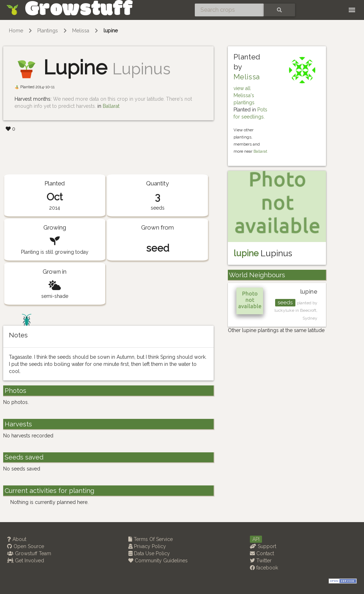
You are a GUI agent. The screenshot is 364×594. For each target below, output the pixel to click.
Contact (262, 553)
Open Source (26, 546)
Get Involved (26, 561)
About (17, 539)
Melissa (81, 31)
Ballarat (111, 106)
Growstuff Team (29, 553)
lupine (111, 31)
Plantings (48, 31)
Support (263, 546)
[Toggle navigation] (352, 10)
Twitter (261, 561)
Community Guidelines (158, 561)
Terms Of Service (151, 539)
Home (16, 31)
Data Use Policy (149, 553)
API (256, 539)
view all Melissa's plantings (244, 95)
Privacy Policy (147, 546)
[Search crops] (229, 10)
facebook (264, 568)
